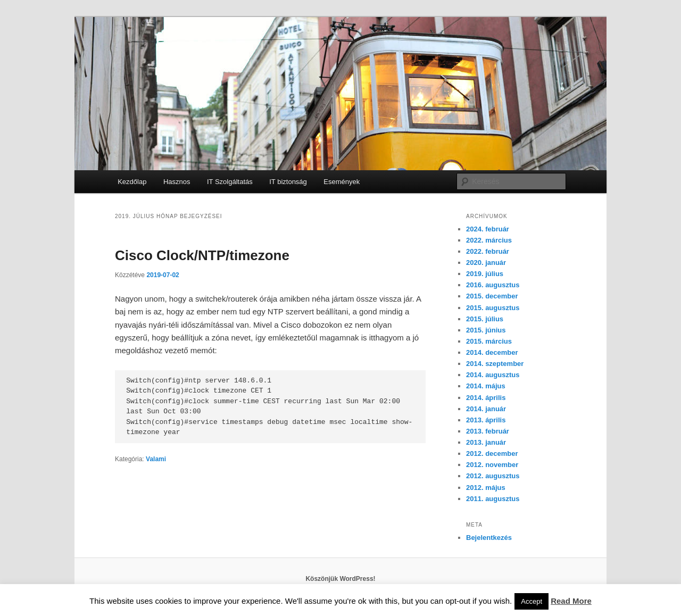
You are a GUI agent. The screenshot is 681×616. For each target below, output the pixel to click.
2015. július (485, 319)
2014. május (486, 386)
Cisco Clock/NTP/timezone (202, 255)
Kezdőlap (132, 182)
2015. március (489, 341)
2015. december (492, 296)
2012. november (492, 465)
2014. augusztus (493, 375)
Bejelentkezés (489, 538)
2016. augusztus (493, 285)
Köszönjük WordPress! (340, 579)
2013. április (486, 420)
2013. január (486, 442)
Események (342, 182)
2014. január (486, 409)
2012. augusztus (493, 476)
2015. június (486, 330)
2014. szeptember (495, 364)
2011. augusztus (493, 499)
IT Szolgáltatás (230, 182)
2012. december (492, 453)
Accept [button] (531, 601)
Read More (571, 601)
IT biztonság (288, 182)
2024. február (488, 229)
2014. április (486, 398)
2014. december (492, 352)
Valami (156, 459)
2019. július (485, 274)
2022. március (489, 240)
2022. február (488, 251)
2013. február (488, 431)
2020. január (486, 263)
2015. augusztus (493, 308)
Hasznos (177, 182)
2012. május (486, 488)
